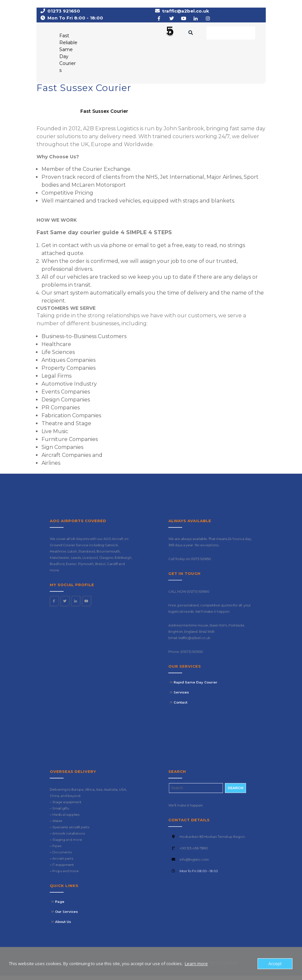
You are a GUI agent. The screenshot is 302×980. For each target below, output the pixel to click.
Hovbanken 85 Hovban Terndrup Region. (211, 849)
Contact (198, 656)
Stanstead (90, 593)
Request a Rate (231, 35)
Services (198, 651)
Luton (84, 593)
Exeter (83, 599)
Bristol (95, 599)
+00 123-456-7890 (203, 854)
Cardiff (100, 599)
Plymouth (89, 599)
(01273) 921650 (205, 610)
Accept (275, 964)
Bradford (77, 599)
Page (78, 876)
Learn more (196, 964)
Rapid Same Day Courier (204, 647)
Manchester (78, 596)
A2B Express (53, 115)
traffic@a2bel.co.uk (186, 13)
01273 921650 (64, 13)
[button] (138, 34)
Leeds (85, 596)
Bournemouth (98, 593)
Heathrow (78, 593)
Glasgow (98, 596)
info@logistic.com (204, 858)
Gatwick (100, 591)
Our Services (81, 880)
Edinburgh (105, 596)
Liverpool (91, 596)
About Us (80, 884)
